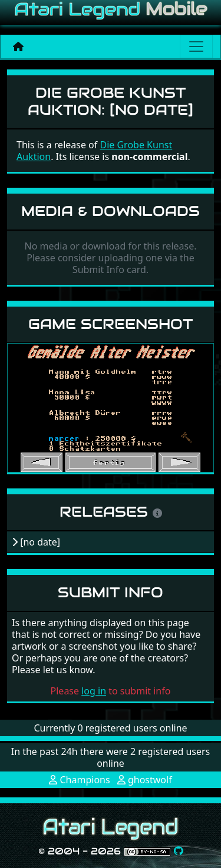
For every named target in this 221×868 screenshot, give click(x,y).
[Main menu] (196, 46)
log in (94, 691)
